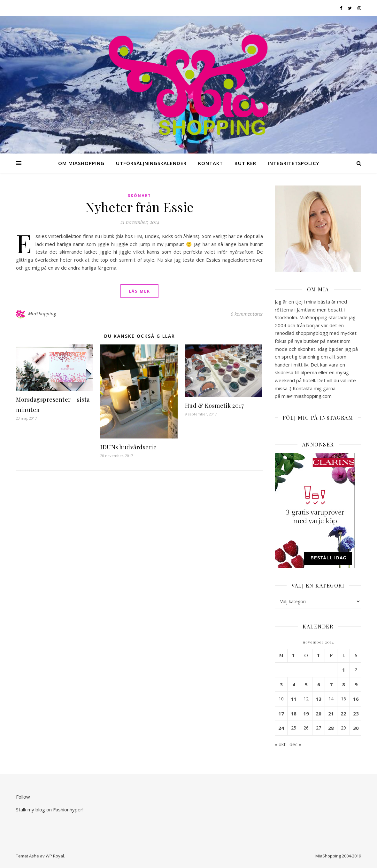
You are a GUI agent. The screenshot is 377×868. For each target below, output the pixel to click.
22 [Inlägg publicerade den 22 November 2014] (343, 714)
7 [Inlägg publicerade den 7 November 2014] (331, 684)
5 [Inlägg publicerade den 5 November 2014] (306, 684)
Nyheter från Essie (140, 207)
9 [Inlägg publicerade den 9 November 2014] (356, 684)
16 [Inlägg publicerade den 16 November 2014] (356, 699)
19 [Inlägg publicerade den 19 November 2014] (306, 714)
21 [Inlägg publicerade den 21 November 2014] (331, 714)
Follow (23, 797)
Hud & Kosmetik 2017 (215, 406)
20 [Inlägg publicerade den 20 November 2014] (319, 714)
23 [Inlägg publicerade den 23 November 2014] (356, 714)
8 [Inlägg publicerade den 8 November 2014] (344, 684)
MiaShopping (42, 314)
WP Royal (55, 856)
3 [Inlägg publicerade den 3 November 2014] (281, 684)
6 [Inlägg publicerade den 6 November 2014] (319, 684)
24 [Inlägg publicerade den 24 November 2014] (281, 728)
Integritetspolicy (293, 163)
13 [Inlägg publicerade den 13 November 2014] (319, 699)
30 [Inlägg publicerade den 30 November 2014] (356, 728)
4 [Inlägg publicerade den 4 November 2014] (294, 684)
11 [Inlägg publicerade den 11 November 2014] (294, 699)
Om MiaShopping (81, 163)
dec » (295, 744)
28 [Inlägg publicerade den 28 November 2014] (331, 728)
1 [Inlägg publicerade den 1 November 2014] (344, 670)
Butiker (245, 163)
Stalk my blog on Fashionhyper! (50, 809)
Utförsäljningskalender (151, 163)
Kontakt (211, 163)
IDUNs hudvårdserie (128, 447)
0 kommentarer (247, 314)
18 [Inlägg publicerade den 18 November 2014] (294, 714)
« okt (280, 744)
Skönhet (139, 196)
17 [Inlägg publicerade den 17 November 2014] (281, 714)
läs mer (139, 291)
